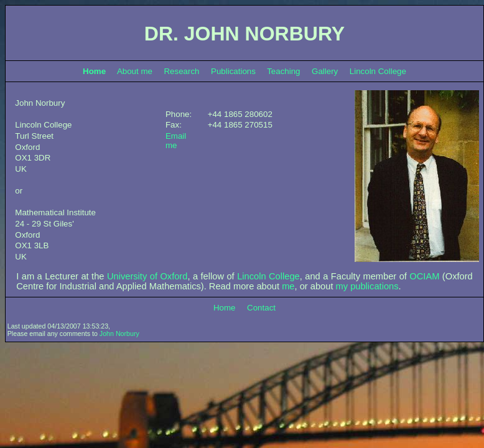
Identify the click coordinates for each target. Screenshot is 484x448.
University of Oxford (147, 276)
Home (225, 308)
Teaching (283, 71)
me (288, 286)
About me (135, 71)
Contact (261, 308)
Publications (233, 71)
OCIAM (424, 276)
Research (181, 71)
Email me (176, 141)
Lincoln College (378, 71)
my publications (367, 286)
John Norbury (119, 334)
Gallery (325, 71)
